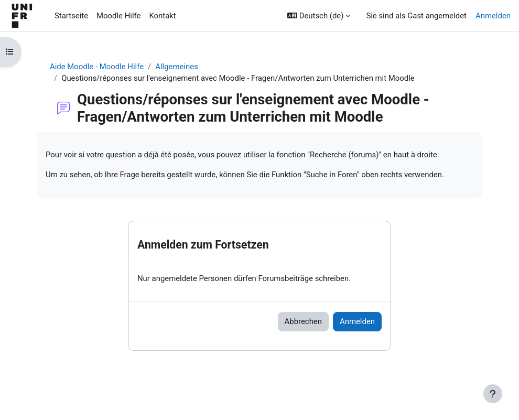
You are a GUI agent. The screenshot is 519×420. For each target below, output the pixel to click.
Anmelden (493, 16)
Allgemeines (177, 67)
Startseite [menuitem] (71, 16)
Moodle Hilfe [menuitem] (118, 16)
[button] (319, 16)
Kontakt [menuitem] (162, 16)
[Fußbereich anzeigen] (493, 394)
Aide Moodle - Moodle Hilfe (97, 67)
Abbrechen (303, 321)
